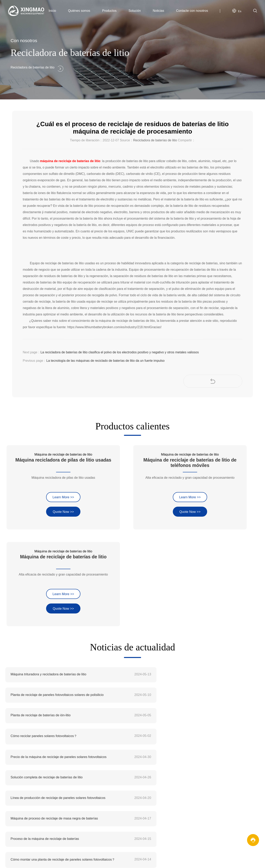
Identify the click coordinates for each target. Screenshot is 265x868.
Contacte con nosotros (192, 11)
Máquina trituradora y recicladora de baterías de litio (47, 555)
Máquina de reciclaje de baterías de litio (221, 715)
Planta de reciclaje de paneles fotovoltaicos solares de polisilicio (188, 555)
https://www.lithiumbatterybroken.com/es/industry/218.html (108, 327)
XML (197, 783)
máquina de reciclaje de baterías (29, 772)
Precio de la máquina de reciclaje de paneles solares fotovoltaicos (55, 596)
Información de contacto (210, 760)
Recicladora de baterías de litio (155, 140)
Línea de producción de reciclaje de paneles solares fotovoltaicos (55, 616)
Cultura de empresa (136, 723)
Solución (135, 11)
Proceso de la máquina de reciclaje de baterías (44, 637)
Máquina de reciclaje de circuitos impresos (223, 723)
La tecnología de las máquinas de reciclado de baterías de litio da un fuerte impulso (105, 361)
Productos (109, 11)
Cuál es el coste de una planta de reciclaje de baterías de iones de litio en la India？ (188, 658)
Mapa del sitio (203, 775)
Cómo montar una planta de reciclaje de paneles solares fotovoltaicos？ (188, 637)
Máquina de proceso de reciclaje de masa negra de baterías (186, 616)
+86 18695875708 (31, 747)
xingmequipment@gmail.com (41, 731)
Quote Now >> (44, 488)
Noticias (158, 11)
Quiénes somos (79, 11)
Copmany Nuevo (134, 760)
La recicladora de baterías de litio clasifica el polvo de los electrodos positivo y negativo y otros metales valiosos (120, 352)
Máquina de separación (210, 738)
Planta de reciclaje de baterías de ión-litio (40, 575)
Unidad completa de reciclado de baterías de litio (45, 657)
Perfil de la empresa (136, 715)
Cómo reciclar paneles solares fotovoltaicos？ (176, 575)
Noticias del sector (135, 768)
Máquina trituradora (207, 731)
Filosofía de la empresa (138, 731)
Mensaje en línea (206, 768)
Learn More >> (44, 473)
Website (20, 849)
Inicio (52, 11)
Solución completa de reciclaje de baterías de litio (178, 596)
